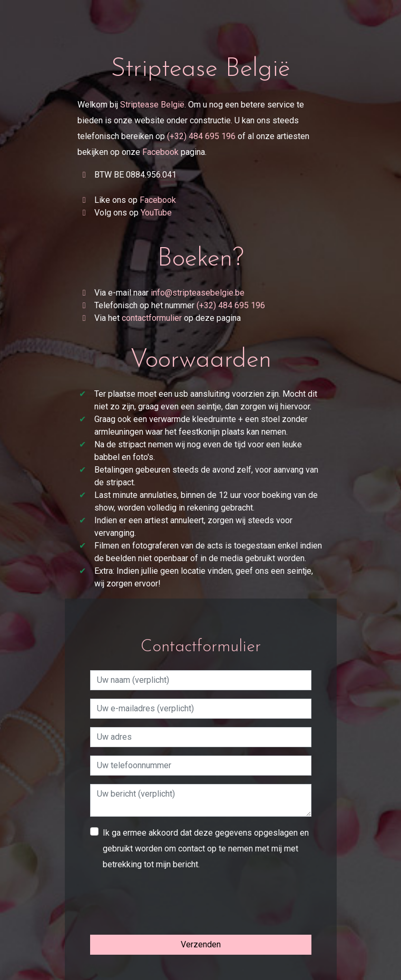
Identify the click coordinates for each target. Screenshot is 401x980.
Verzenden (201, 944)
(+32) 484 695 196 (201, 136)
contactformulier (152, 318)
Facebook (160, 152)
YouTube (156, 213)
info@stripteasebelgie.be (198, 293)
